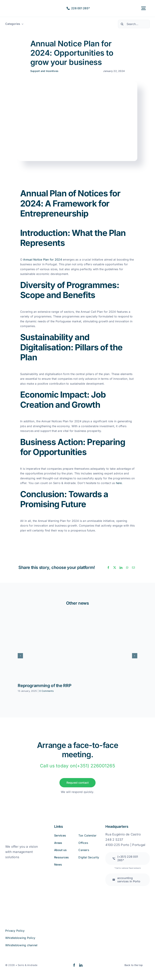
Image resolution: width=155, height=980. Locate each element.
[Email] (133, 568)
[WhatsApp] (127, 568)
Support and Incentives (44, 71)
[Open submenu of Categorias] (22, 24)
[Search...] (134, 24)
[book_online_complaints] (23, 864)
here (119, 483)
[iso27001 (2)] (25, 882)
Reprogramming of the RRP (44, 686)
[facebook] (74, 965)
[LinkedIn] (121, 568)
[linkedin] (81, 965)
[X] (115, 568)
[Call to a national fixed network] (128, 858)
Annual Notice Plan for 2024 (42, 260)
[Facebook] (108, 568)
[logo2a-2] (17, 6)
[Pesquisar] (122, 24)
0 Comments (46, 691)
